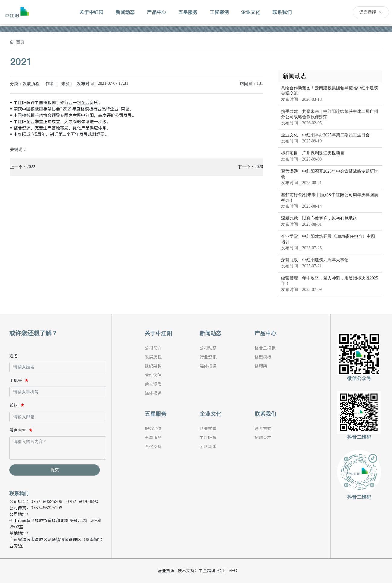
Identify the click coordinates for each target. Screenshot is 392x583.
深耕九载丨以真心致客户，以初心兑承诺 (319, 218)
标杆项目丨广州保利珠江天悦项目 (313, 153)
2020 (259, 167)
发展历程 (31, 84)
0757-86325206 (46, 502)
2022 (31, 167)
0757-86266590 (82, 502)
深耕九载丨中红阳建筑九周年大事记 (315, 260)
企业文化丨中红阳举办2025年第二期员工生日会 (325, 135)
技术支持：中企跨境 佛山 (202, 571)
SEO (233, 571)
